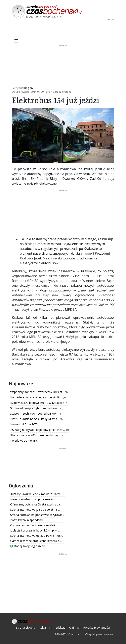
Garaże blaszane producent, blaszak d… (36, 541)
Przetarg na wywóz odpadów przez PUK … (38, 430)
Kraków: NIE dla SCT (24, 424)
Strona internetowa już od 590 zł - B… (35, 510)
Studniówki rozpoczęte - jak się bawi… (35, 408)
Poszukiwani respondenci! (27, 520)
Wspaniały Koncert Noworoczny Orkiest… (38, 392)
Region (29, 88)
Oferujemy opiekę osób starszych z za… (36, 504)
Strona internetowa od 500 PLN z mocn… (37, 536)
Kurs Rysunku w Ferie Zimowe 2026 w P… (37, 494)
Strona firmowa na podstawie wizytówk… (37, 515)
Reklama (44, 627)
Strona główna (26, 627)
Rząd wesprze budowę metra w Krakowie (38, 403)
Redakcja (60, 627)
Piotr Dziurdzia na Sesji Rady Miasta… (35, 419)
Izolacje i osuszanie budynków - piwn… (35, 530)
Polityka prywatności (97, 627)
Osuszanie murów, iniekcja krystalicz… (35, 525)
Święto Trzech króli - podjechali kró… (35, 413)
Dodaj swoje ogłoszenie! (28, 546)
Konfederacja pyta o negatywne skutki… (37, 397)
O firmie (74, 627)
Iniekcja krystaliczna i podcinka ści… (33, 499)
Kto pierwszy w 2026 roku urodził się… (36, 435)
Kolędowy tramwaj (23, 441)
